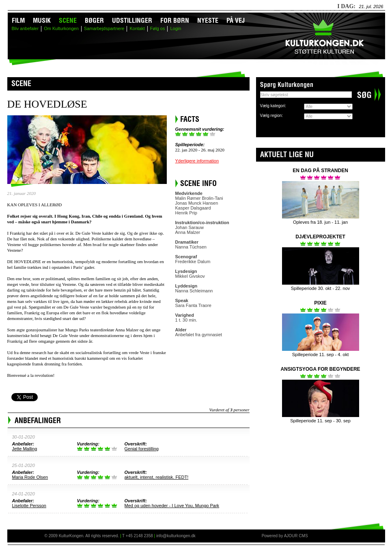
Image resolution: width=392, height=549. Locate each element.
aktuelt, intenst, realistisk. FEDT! (157, 477)
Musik (42, 20)
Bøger (94, 20)
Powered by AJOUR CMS (285, 536)
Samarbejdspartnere (104, 28)
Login (176, 28)
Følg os (158, 28)
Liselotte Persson (29, 506)
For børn (175, 20)
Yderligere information (197, 161)
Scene (68, 20)
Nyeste (208, 20)
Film (18, 20)
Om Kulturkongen (61, 28)
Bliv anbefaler (25, 28)
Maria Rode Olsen (30, 477)
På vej (236, 20)
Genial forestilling (142, 449)
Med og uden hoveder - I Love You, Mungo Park (172, 506)
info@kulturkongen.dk (176, 536)
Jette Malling (25, 449)
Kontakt (137, 28)
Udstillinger (132, 20)
